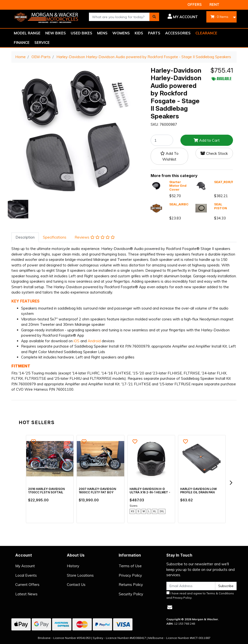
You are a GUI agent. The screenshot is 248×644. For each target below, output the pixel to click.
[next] (231, 483)
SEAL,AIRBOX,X (182, 204)
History (73, 566)
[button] (182, 17)
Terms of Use (130, 566)
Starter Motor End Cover (178, 186)
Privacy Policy (130, 575)
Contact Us (76, 585)
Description (25, 237)
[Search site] (154, 17)
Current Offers (27, 585)
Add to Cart (207, 140)
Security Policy (131, 594)
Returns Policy (131, 585)
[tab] (25, 237)
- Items (219, 17)
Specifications (55, 237)
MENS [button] (102, 33)
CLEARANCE (206, 33)
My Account (25, 566)
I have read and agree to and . (200, 595)
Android (94, 341)
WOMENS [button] (121, 33)
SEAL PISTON (221, 206)
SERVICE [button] (42, 43)
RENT (214, 4)
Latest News (26, 594)
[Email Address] (191, 586)
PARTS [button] (154, 33)
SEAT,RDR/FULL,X (229, 182)
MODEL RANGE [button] (27, 33)
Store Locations (80, 575)
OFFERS (195, 4)
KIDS (139, 33)
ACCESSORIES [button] (178, 33)
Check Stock (214, 153)
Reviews (95, 237)
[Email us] (170, 607)
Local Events (26, 575)
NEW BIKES (56, 33)
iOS (77, 341)
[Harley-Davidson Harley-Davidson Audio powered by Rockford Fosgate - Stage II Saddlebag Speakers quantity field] (162, 140)
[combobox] (119, 17)
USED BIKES (81, 33)
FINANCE (22, 43)
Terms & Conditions (220, 593)
